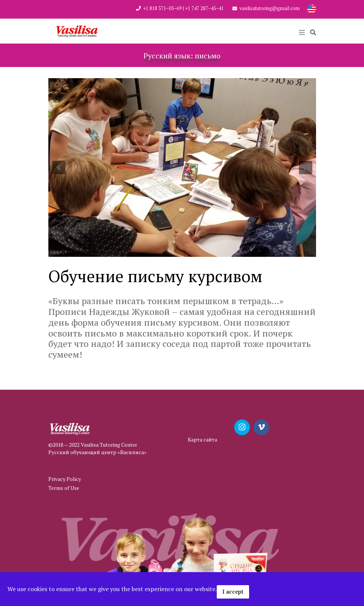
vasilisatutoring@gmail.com (270, 8)
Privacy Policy (65, 479)
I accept (233, 592)
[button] (59, 168)
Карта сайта (202, 439)
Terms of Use (64, 488)
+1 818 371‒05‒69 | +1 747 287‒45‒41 (183, 8)
